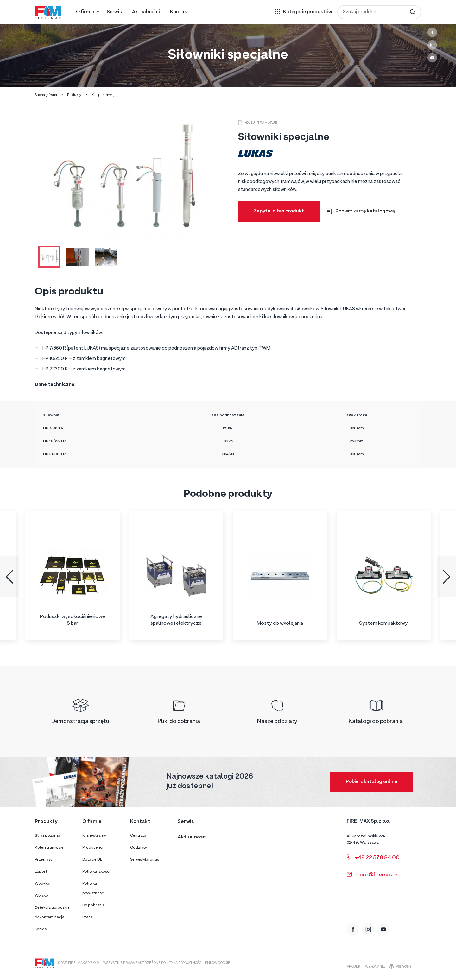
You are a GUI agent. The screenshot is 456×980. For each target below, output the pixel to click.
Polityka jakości (96, 872)
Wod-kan (43, 884)
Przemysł (43, 860)
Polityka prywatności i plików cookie (196, 963)
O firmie (85, 12)
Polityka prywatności (94, 888)
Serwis (114, 12)
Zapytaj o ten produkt (279, 211)
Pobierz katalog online (371, 782)
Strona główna (46, 95)
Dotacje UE (92, 860)
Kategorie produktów (308, 12)
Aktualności (146, 12)
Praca (88, 917)
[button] (9, 577)
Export (41, 872)
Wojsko (41, 896)
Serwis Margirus (145, 860)
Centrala (138, 836)
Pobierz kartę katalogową (360, 211)
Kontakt (180, 12)
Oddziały (139, 848)
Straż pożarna (47, 836)
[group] (73, 575)
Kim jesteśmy (94, 836)
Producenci (93, 848)
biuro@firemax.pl (373, 875)
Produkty (74, 95)
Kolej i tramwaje (104, 95)
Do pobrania (94, 905)
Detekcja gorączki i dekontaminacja (52, 913)
